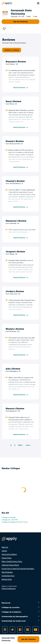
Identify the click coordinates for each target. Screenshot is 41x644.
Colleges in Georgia (9, 517)
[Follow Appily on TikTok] (28, 630)
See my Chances (20, 22)
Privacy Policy (7, 558)
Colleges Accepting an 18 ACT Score (15, 522)
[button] (4, 29)
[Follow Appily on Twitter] (12, 630)
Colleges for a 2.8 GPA (10, 520)
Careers (4, 551)
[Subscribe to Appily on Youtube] (36, 630)
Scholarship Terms (8, 576)
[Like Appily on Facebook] (20, 630)
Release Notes (7, 579)
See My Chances (29, 639)
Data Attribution (7, 572)
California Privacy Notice (10, 565)
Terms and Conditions (9, 554)
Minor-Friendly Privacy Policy (12, 561)
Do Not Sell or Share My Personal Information (18, 569)
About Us (5, 547)
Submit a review (12, 50)
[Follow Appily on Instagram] (5, 630)
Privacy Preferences (9, 588)
